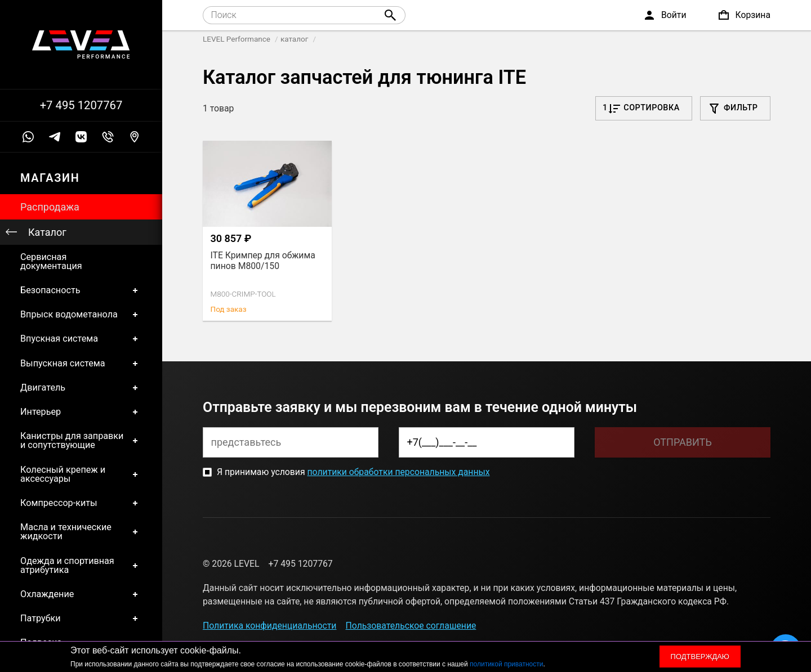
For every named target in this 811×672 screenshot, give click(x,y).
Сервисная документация (51, 261)
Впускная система (81, 339)
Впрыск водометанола (81, 315)
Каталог (47, 232)
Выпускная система (81, 363)
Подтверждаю (700, 657)
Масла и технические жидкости (81, 532)
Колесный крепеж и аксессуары (81, 474)
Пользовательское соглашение (411, 626)
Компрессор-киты (81, 503)
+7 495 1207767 (81, 105)
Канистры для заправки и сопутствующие (81, 441)
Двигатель (81, 387)
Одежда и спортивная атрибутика (81, 565)
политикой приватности (506, 664)
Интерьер (81, 412)
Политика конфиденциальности (269, 626)
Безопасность (81, 290)
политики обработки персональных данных (398, 472)
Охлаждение (81, 595)
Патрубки (81, 619)
